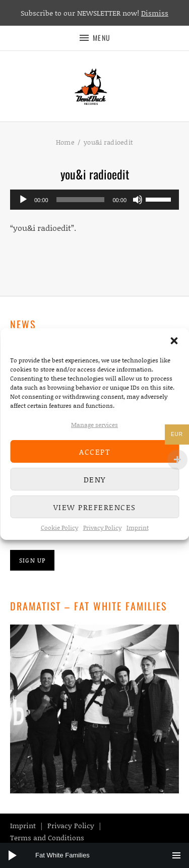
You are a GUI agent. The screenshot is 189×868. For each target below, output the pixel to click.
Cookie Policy (59, 528)
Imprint (138, 528)
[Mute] (138, 200)
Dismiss (155, 13)
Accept (94, 452)
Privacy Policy (102, 528)
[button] (174, 341)
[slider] (81, 200)
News (23, 324)
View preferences (95, 507)
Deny (95, 479)
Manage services (94, 425)
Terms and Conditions (47, 838)
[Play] (23, 200)
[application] (94, 200)
